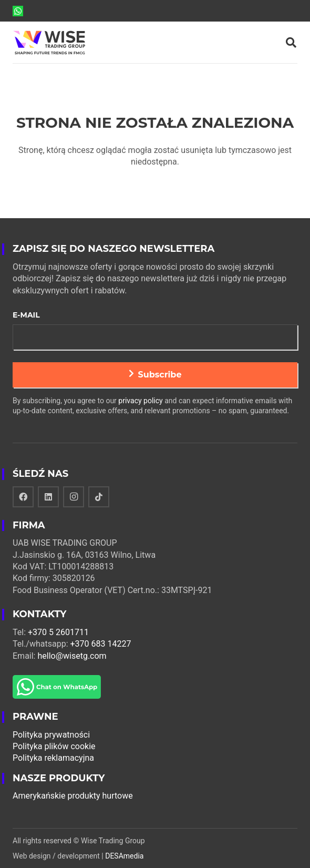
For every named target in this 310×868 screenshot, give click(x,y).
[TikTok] (99, 497)
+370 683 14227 (101, 644)
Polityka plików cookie (54, 746)
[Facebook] (23, 497)
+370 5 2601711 (58, 632)
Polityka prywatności (51, 735)
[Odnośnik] (18, 11)
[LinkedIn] (48, 497)
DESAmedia (124, 856)
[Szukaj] (291, 43)
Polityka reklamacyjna (53, 758)
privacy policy (140, 401)
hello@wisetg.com (72, 656)
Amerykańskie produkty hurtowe (73, 796)
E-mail (26, 315)
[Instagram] (74, 497)
